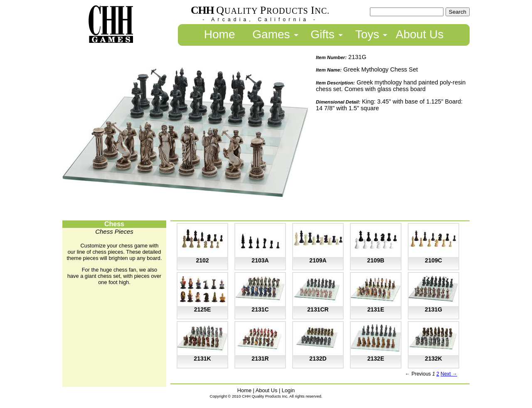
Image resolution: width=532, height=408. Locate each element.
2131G (433, 309)
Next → (449, 374)
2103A (260, 260)
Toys (367, 34)
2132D (318, 359)
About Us (420, 34)
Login (288, 390)
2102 (202, 260)
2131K (202, 359)
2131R (260, 359)
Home (220, 34)
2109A (318, 260)
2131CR (318, 309)
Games (271, 34)
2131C (260, 309)
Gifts (323, 34)
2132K (433, 359)
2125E (202, 309)
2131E (376, 309)
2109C (433, 260)
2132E (376, 359)
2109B (376, 260)
